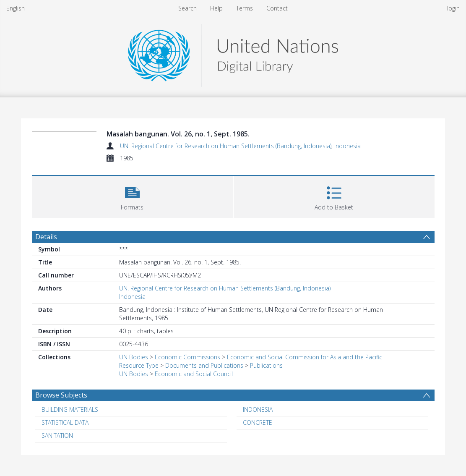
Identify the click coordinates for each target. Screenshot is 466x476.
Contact (277, 8)
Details (46, 237)
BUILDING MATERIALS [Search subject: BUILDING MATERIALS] (70, 409)
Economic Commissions (187, 357)
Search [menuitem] (187, 8)
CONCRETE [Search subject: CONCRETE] (258, 422)
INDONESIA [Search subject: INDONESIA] (258, 409)
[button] (132, 196)
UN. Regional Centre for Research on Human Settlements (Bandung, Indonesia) (226, 146)
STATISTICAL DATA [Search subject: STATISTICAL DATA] (65, 422)
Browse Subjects (61, 395)
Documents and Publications (204, 365)
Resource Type (139, 365)
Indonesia (348, 146)
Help (216, 8)
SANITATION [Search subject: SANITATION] (57, 435)
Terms (245, 8)
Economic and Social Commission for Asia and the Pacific (305, 357)
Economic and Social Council (194, 374)
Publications (266, 365)
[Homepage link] (233, 53)
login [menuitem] (453, 8)
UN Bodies (134, 357)
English (16, 8)
